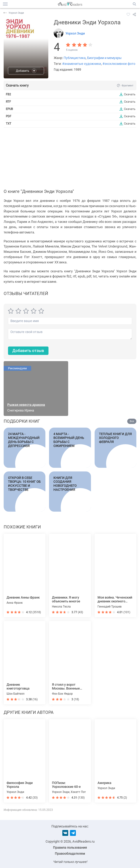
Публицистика (75, 58)
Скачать (130, 94)
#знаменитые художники (82, 64)
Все (132, 421)
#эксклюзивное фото (119, 64)
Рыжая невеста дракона (26, 405)
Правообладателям (70, 853)
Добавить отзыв (28, 351)
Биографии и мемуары (104, 58)
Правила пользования (70, 847)
